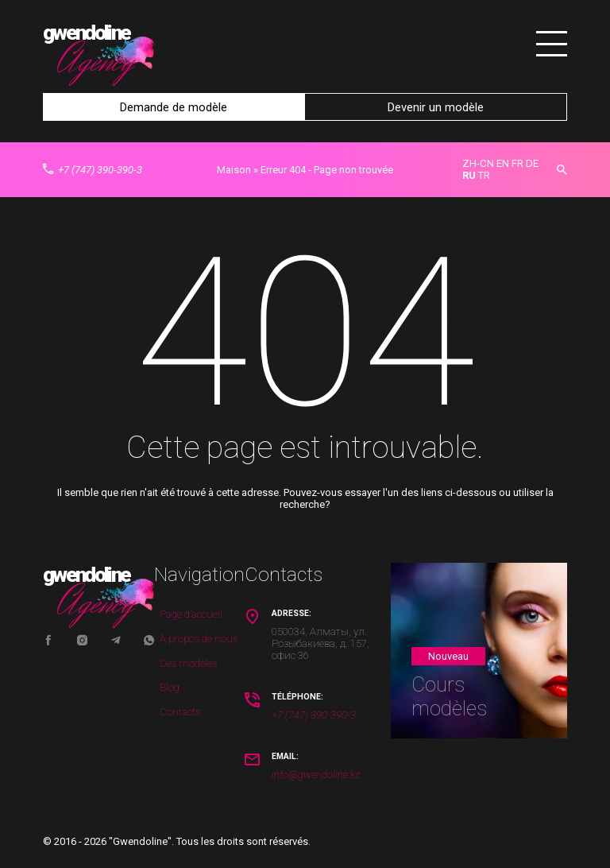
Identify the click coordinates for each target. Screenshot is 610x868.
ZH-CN (478, 163)
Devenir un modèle (436, 107)
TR (484, 174)
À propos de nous (199, 638)
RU (469, 174)
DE (532, 163)
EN (503, 163)
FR (517, 163)
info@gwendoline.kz (316, 774)
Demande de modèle (174, 107)
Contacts (180, 711)
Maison (234, 169)
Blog (170, 686)
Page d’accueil (191, 613)
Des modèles (188, 662)
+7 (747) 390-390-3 (93, 169)
